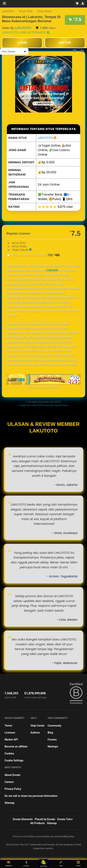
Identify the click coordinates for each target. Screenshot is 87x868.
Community (54, 726)
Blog (50, 733)
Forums (52, 740)
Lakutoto (52, 270)
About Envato (13, 775)
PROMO (9, 864)
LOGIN (26, 864)
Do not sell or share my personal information (31, 796)
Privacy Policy (13, 789)
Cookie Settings (14, 760)
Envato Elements (23, 819)
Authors (35, 733)
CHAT (78, 864)
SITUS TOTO (26, 11)
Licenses (10, 733)
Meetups (53, 747)
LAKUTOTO (8, 11)
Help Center (38, 726)
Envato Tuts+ (65, 819)
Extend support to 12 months (36, 255)
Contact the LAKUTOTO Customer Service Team (43, 405)
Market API (11, 740)
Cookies (9, 753)
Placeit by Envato (45, 819)
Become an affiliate (16, 747)
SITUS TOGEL (45, 11)
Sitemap (9, 803)
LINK (61, 864)
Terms (8, 726)
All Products (38, 823)
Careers (9, 782)
